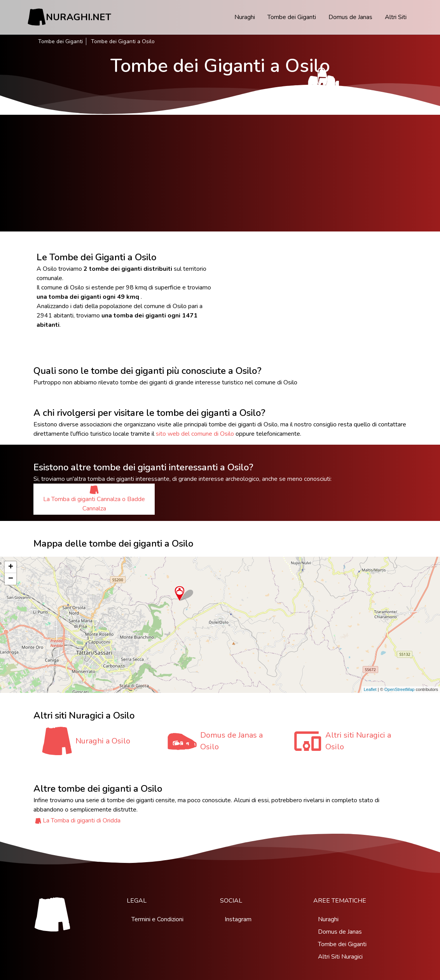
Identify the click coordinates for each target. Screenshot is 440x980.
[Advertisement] (220, 173)
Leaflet (370, 689)
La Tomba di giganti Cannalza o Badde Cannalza (94, 499)
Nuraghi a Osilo (103, 741)
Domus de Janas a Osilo (231, 741)
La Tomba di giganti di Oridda (82, 820)
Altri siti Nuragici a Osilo (358, 741)
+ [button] (11, 567)
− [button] (11, 579)
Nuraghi (245, 17)
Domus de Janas (350, 17)
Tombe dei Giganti (292, 17)
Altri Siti (396, 17)
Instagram (238, 919)
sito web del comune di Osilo (195, 434)
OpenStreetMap (400, 689)
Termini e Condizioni (157, 919)
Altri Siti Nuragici (340, 957)
